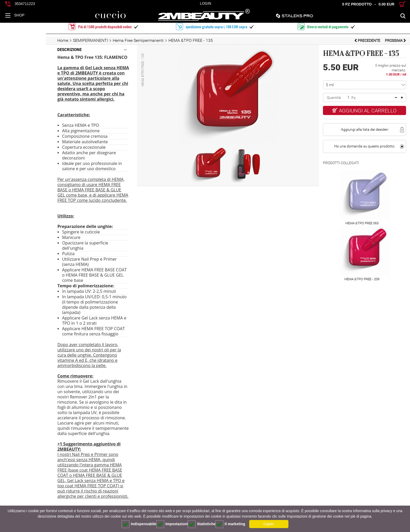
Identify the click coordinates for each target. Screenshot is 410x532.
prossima (395, 41)
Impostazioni (172, 524)
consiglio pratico (30, 504)
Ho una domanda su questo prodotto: (359, 142)
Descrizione (23, 50)
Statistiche (202, 524)
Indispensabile (139, 524)
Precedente (368, 41)
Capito (269, 524)
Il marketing (230, 524)
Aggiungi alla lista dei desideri (359, 125)
